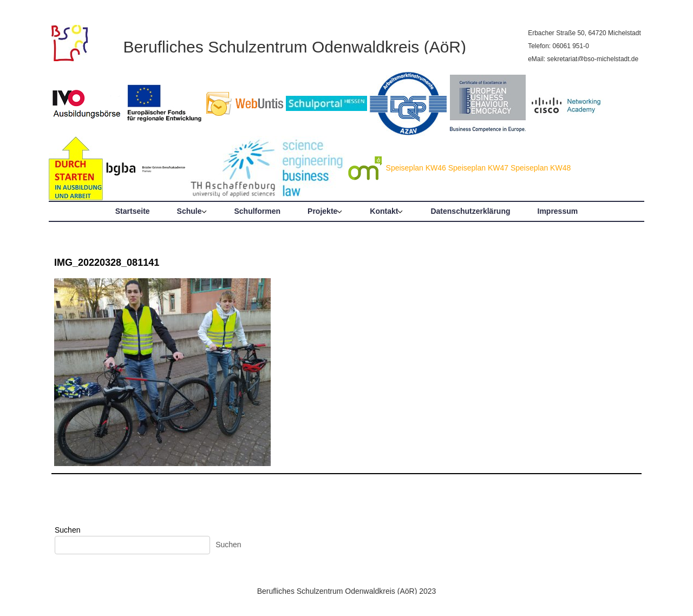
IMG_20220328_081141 (107, 263)
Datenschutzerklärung (470, 211)
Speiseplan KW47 (478, 168)
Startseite (133, 211)
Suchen (67, 530)
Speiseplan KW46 (416, 168)
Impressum (558, 211)
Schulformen (258, 211)
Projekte (322, 211)
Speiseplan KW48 (541, 168)
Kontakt (384, 211)
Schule (189, 211)
